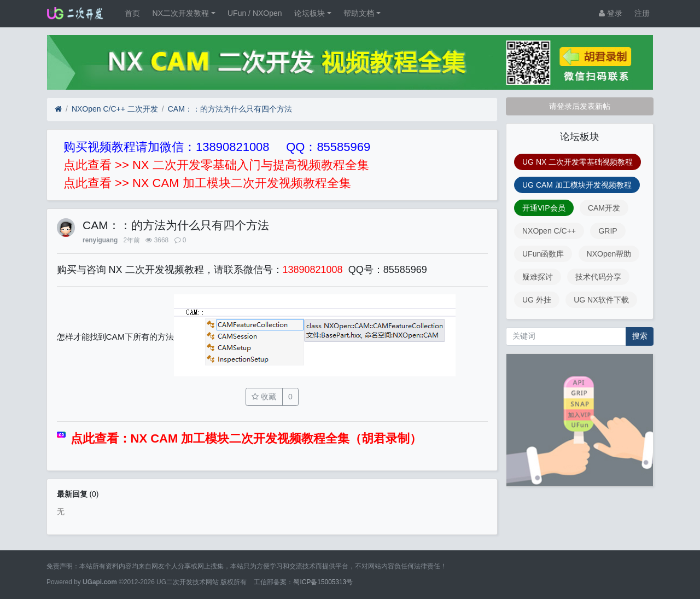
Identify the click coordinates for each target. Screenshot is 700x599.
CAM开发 (604, 208)
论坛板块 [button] (310, 13)
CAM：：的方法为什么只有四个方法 (230, 109)
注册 (642, 13)
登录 (611, 13)
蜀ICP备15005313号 (323, 582)
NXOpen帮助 (609, 254)
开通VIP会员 (544, 208)
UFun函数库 (543, 254)
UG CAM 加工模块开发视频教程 (577, 185)
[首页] (58, 109)
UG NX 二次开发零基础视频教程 (577, 162)
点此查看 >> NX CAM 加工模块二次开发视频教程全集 (207, 183)
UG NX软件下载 (601, 300)
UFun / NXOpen (255, 13)
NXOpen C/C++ (549, 231)
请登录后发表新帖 (580, 106)
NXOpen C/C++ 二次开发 (115, 109)
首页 (132, 13)
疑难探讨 (538, 277)
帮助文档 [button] (359, 13)
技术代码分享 (598, 277)
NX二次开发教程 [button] (181, 13)
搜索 (640, 336)
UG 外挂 (537, 300)
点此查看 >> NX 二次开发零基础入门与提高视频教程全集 (216, 165)
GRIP (608, 231)
